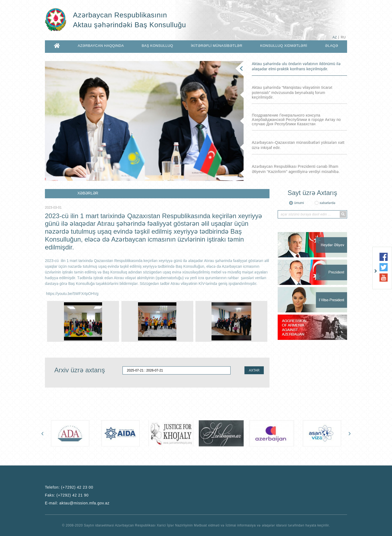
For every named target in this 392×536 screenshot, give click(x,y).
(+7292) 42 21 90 (72, 495)
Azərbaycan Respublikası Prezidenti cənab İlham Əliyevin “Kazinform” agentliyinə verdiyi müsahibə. (296, 169)
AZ (335, 37)
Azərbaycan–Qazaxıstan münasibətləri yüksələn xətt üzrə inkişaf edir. (298, 145)
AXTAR (254, 370)
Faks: (67, 495)
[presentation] (42, 433)
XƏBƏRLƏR (88, 193)
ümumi (299, 203)
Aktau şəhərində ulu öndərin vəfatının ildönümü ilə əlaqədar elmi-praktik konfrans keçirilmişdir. (296, 66)
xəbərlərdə (327, 203)
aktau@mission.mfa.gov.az (84, 503)
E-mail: (77, 503)
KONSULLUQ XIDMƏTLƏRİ (284, 46)
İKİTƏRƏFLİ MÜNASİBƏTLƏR (217, 46)
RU (343, 37)
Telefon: (69, 487)
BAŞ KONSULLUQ (157, 46)
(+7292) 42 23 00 (77, 487)
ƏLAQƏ (332, 46)
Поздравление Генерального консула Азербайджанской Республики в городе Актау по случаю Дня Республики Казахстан (296, 120)
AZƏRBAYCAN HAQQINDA (101, 46)
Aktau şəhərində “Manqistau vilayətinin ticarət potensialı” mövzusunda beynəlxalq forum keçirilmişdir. (292, 92)
